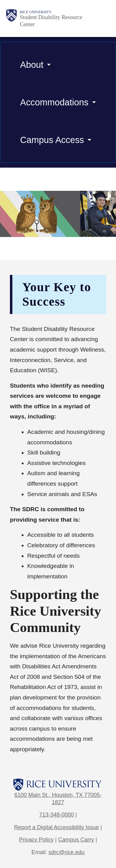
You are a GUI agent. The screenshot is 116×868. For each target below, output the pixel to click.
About (32, 65)
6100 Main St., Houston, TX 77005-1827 (58, 799)
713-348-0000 (57, 815)
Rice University (36, 12)
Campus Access (52, 140)
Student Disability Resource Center (51, 21)
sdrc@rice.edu (67, 852)
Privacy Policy (36, 840)
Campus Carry (76, 840)
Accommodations (54, 102)
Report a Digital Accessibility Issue (57, 827)
